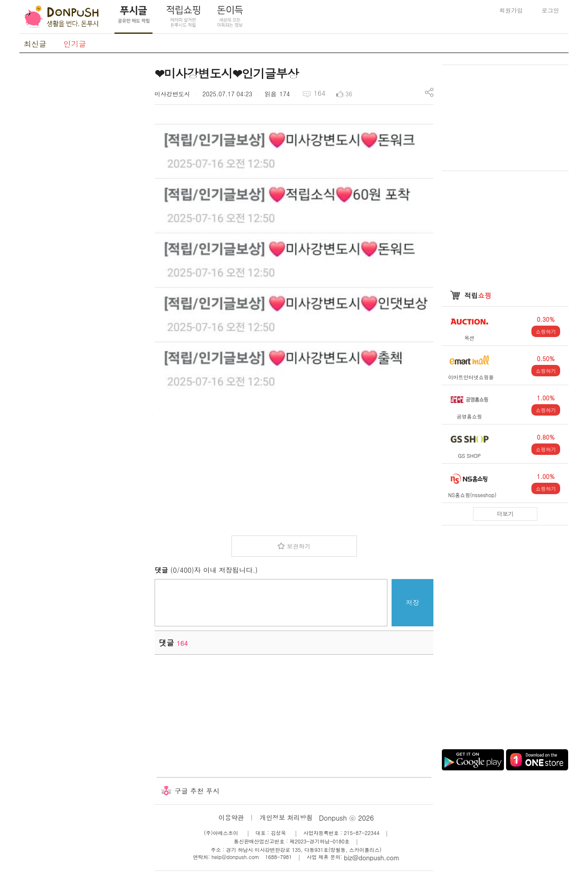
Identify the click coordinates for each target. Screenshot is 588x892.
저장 (413, 602)
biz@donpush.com (372, 858)
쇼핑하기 (546, 331)
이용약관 (231, 817)
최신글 (35, 44)
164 (319, 93)
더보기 (505, 514)
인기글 (75, 44)
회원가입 (511, 10)
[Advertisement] (83, 191)
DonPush (62, 17)
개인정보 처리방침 (286, 817)
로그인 (550, 10)
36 (349, 94)
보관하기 (299, 546)
